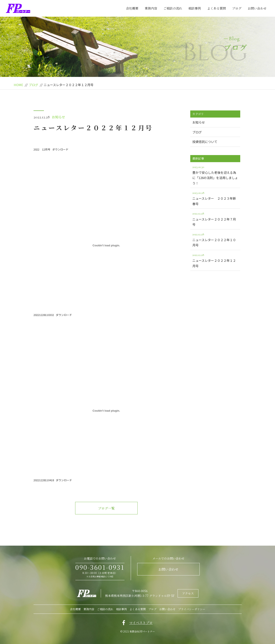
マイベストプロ (141, 623)
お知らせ (58, 117)
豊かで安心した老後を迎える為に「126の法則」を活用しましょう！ (215, 175)
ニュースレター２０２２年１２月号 (215, 260)
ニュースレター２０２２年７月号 (215, 219)
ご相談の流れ (173, 8)
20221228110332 (44, 315)
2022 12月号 (42, 149)
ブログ (237, 8)
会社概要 (132, 8)
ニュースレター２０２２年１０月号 (215, 239)
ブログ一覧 (106, 508)
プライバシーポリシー (192, 609)
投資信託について (205, 142)
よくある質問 (217, 8)
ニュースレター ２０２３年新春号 (215, 198)
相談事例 (195, 8)
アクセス (188, 593)
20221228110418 (44, 480)
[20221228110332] (106, 245)
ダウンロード (60, 149)
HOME (18, 85)
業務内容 (151, 8)
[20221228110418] (106, 411)
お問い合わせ (257, 8)
